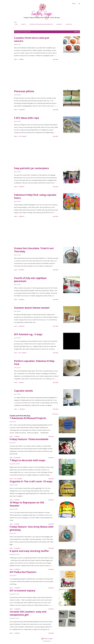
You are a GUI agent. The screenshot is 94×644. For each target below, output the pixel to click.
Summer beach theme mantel (32, 308)
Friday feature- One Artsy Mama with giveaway (32, 528)
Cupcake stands (23, 391)
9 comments (21, 187)
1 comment (21, 59)
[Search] (74, 4)
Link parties (58, 24)
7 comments (21, 300)
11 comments (22, 409)
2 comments (21, 216)
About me (23, 24)
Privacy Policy (68, 24)
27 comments (17, 588)
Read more (56, 59)
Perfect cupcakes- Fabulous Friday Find (34, 363)
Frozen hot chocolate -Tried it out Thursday (34, 250)
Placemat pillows (24, 91)
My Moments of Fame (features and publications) (40, 24)
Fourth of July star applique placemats (30, 280)
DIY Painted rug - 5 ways (28, 334)
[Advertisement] (36, 75)
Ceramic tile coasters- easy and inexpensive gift (28, 613)
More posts (55, 414)
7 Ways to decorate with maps (27, 460)
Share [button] (16, 59)
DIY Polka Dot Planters (23, 572)
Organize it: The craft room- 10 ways (31, 481)
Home (15, 24)
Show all (77, 32)
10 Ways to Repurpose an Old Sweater (27, 504)
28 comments (17, 548)
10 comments (22, 110)
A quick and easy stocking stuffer (29, 551)
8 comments (21, 326)
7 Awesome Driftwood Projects (28, 418)
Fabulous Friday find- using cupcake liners (35, 196)
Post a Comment (22, 136)
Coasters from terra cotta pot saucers (32, 39)
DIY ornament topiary (23, 591)
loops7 (50, 641)
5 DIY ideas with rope (27, 118)
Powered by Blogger (47, 639)
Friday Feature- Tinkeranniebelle (29, 439)
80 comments (17, 458)
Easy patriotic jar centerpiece (31, 168)
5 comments (21, 270)
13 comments (17, 609)
